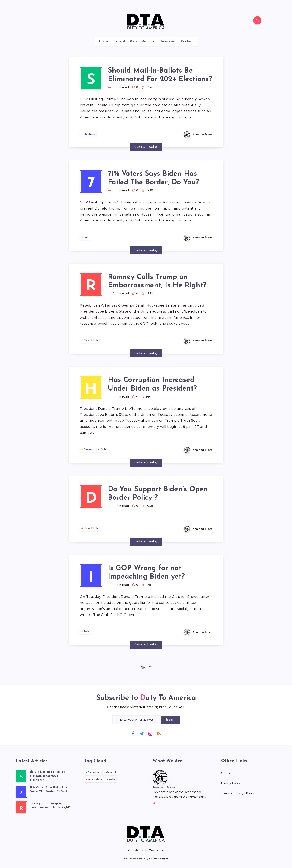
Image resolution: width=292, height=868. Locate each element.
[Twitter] (142, 733)
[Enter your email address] (137, 720)
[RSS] (159, 733)
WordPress (157, 850)
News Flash (168, 41)
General (119, 41)
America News (164, 787)
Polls (133, 41)
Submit (170, 720)
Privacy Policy (231, 783)
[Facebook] (133, 733)
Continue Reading (146, 147)
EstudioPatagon (159, 858)
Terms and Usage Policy (238, 793)
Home (104, 41)
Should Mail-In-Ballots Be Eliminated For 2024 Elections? (160, 75)
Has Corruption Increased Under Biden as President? (152, 384)
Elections (89, 134)
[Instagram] (150, 733)
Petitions (148, 41)
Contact (187, 41)
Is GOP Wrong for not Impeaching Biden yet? (146, 573)
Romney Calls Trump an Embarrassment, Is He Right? (157, 281)
